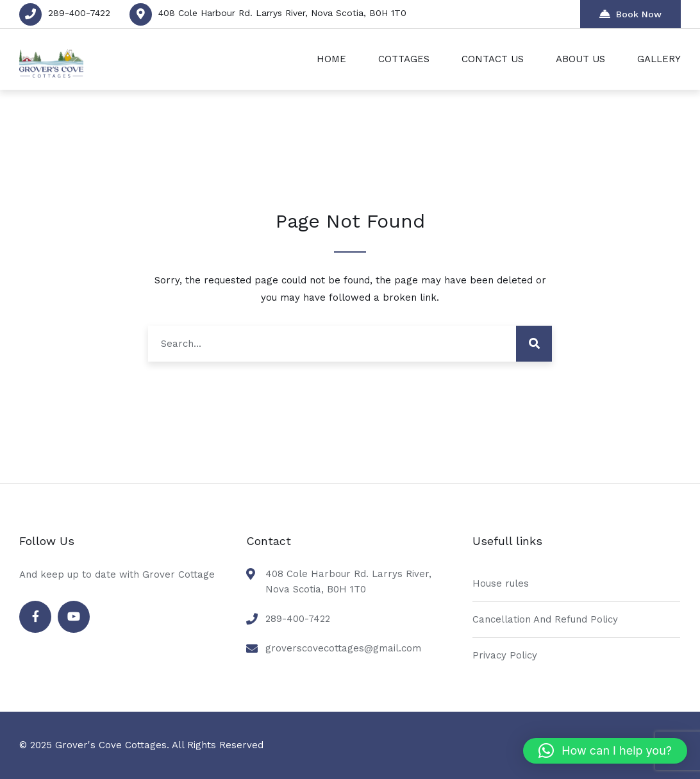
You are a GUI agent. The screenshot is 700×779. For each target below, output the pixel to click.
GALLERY (659, 59)
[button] (605, 751)
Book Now (630, 14)
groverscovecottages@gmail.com (343, 648)
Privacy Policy (505, 655)
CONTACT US (493, 59)
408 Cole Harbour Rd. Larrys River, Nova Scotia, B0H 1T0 (282, 13)
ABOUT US (580, 59)
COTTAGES (404, 59)
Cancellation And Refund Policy (545, 619)
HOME (331, 59)
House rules (501, 583)
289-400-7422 (79, 13)
